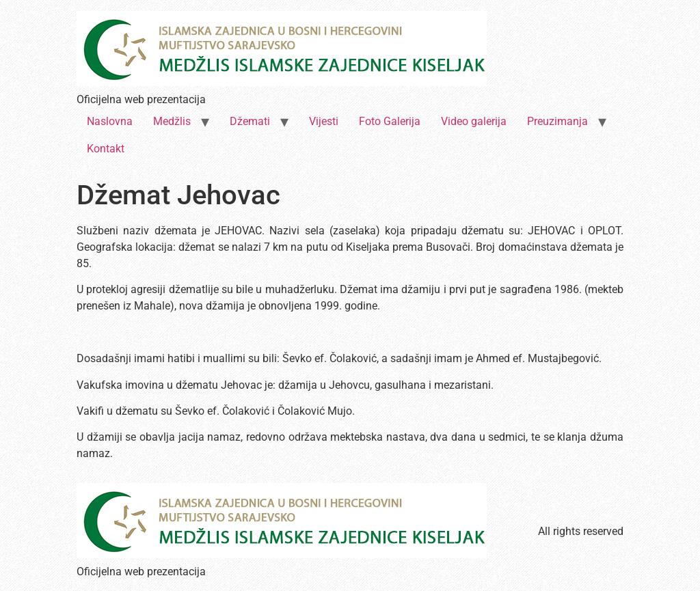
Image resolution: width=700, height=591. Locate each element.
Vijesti (324, 121)
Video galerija (474, 121)
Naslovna (110, 121)
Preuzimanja (557, 121)
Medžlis (172, 121)
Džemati (250, 121)
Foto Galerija (390, 121)
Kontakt (106, 149)
